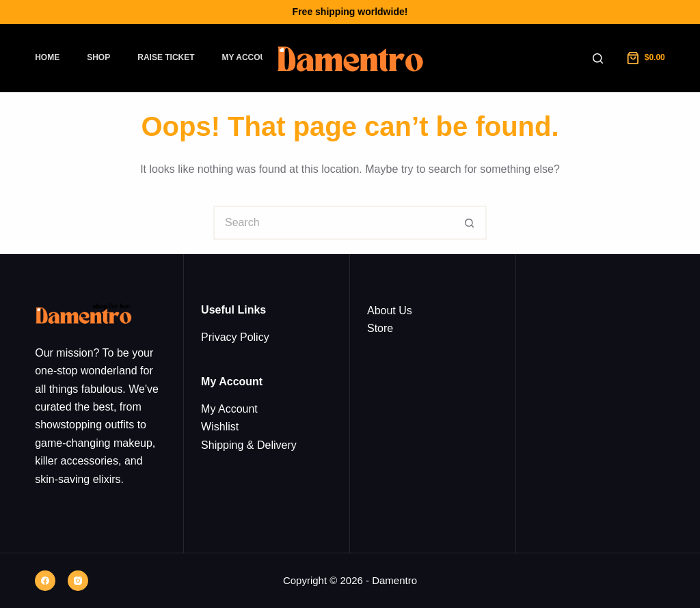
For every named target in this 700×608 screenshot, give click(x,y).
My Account (250, 57)
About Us (390, 310)
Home (47, 57)
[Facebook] (45, 581)
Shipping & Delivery (249, 445)
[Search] (598, 58)
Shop (98, 57)
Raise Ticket (166, 57)
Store (380, 328)
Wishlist (220, 427)
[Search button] (470, 223)
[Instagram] (78, 581)
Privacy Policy (235, 337)
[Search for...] (333, 223)
